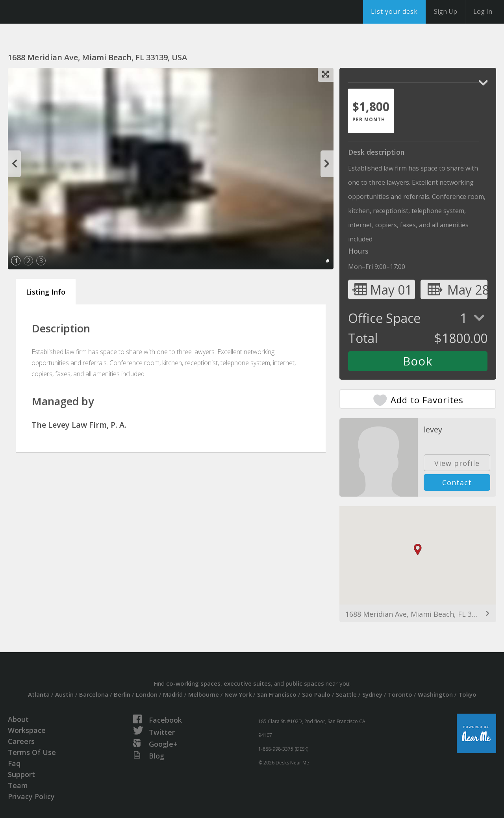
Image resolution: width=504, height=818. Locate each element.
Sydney (372, 694)
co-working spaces (193, 683)
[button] (418, 550)
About (18, 719)
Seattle (346, 694)
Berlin (122, 694)
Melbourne (204, 694)
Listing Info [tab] (46, 292)
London (147, 694)
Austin (64, 694)
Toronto (400, 694)
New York (238, 694)
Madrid (173, 694)
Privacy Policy (31, 796)
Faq (14, 763)
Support (21, 774)
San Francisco (277, 694)
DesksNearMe (55, 12)
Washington (435, 694)
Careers (21, 741)
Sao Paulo (316, 694)
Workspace (27, 730)
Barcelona (94, 694)
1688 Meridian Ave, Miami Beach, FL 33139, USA (418, 614)
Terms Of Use (32, 752)
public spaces (305, 683)
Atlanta (39, 694)
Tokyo (467, 694)
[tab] (371, 111)
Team (18, 785)
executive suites (247, 683)
